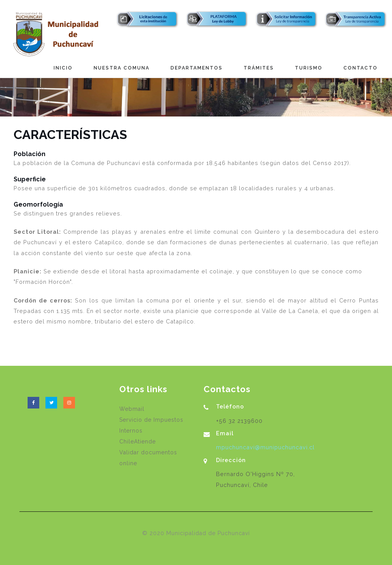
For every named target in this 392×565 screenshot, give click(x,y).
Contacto (361, 68)
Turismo (309, 68)
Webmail (132, 409)
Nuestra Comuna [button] (122, 68)
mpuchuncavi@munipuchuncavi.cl (265, 447)
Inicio (63, 68)
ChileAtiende (138, 442)
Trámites (259, 68)
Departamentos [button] (197, 68)
